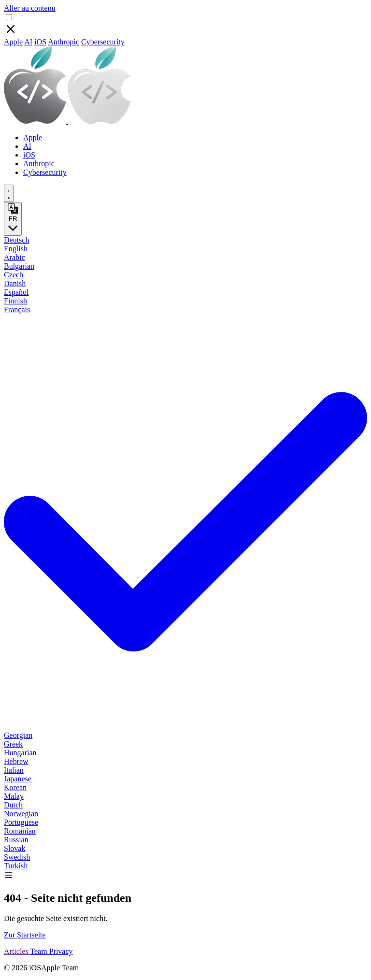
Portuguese (21, 822)
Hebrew (16, 761)
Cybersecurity (103, 42)
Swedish (17, 857)
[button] (9, 877)
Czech (14, 275)
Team (39, 951)
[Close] (11, 33)
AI (28, 42)
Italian (14, 770)
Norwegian (21, 814)
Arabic (14, 257)
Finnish (15, 301)
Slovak (14, 848)
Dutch (13, 805)
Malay (14, 796)
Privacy (61, 951)
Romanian (20, 831)
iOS (40, 42)
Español (16, 292)
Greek (13, 744)
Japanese (18, 779)
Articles (17, 951)
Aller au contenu (30, 8)
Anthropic (64, 42)
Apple (13, 42)
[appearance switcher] (9, 193)
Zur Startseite (25, 935)
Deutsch (16, 240)
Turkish (16, 866)
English (16, 249)
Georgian (18, 735)
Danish (15, 283)
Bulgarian (19, 266)
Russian (16, 840)
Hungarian (20, 753)
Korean (15, 787)
